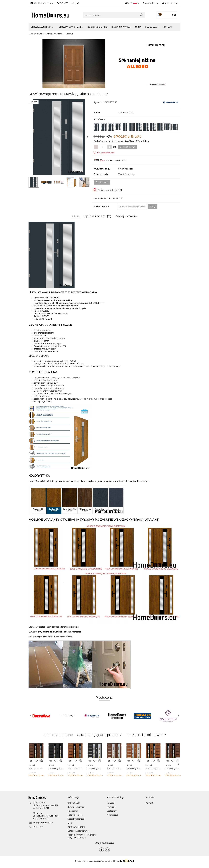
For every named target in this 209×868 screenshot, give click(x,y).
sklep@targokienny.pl (43, 822)
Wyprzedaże (112, 815)
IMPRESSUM (74, 803)
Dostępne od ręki (97, 27)
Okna (138, 27)
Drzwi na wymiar (121, 27)
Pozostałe (152, 27)
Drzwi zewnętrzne (43, 27)
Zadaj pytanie (102, 182)
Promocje (111, 807)
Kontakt (167, 27)
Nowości (110, 803)
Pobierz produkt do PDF (108, 190)
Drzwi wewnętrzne (71, 27)
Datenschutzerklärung (78, 831)
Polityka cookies (75, 815)
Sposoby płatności (76, 819)
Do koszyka (127, 147)
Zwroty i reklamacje (77, 807)
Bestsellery (112, 811)
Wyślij (152, 206)
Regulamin (73, 811)
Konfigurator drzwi (76, 827)
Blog (70, 823)
